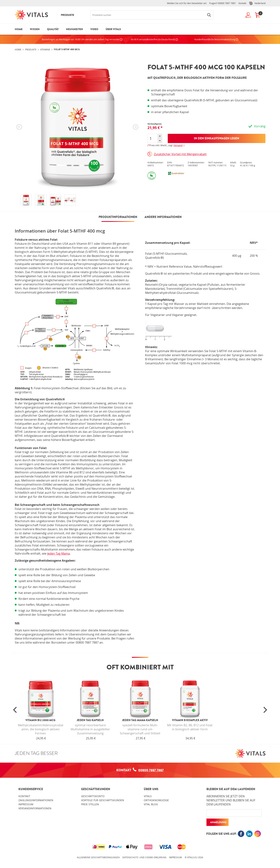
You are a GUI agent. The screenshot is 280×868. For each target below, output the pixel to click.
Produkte (67, 15)
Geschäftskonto (93, 796)
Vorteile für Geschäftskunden (103, 800)
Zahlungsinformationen (36, 800)
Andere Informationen (163, 217)
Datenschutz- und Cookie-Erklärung (144, 857)
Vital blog (151, 804)
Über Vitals (113, 29)
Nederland (257, 3)
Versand (178, 145)
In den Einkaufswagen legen (216, 138)
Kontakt (242, 3)
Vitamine (45, 49)
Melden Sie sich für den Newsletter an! (187, 3)
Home (19, 29)
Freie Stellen (90, 804)
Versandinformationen (35, 808)
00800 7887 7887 (227, 3)
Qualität (53, 29)
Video (94, 29)
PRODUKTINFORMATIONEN (118, 217)
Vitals (148, 796)
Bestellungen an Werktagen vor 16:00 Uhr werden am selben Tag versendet (82, 39)
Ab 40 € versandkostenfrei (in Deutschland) (154, 39)
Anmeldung (218, 822)
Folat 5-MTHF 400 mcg (67, 49)
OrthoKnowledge (156, 800)
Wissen (35, 29)
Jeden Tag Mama (59, 554)
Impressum (26, 804)
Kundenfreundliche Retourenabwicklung (216, 39)
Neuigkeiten (74, 29)
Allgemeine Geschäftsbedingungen (98, 857)
